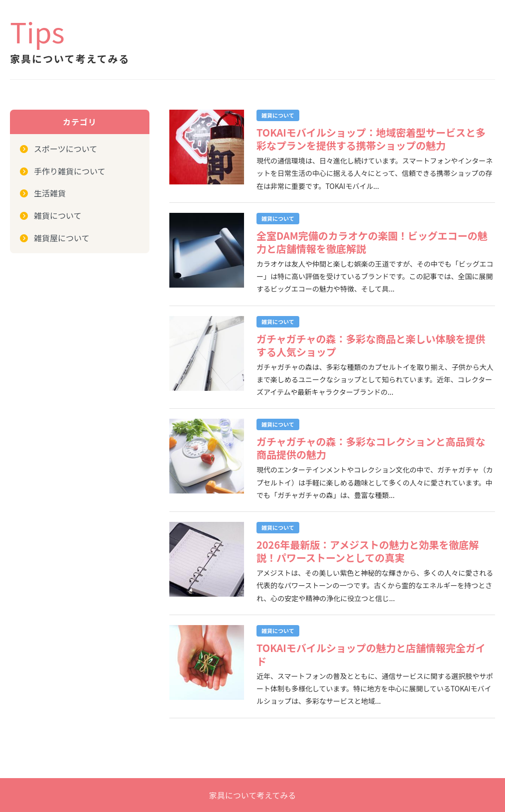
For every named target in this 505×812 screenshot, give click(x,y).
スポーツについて (65, 149)
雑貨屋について (62, 238)
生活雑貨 (50, 193)
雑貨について (58, 215)
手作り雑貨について (70, 171)
